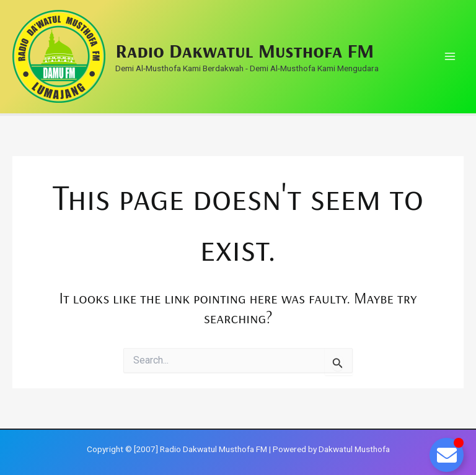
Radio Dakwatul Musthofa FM (245, 50)
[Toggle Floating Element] (447, 455)
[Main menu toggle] (450, 57)
